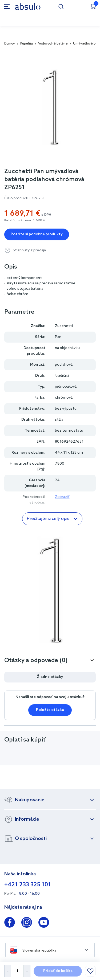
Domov (10, 44)
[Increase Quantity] (27, 971)
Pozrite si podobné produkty (37, 234)
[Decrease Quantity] (8, 971)
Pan (58, 337)
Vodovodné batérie (53, 44)
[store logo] (28, 6)
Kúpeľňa (27, 44)
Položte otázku (50, 710)
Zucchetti (64, 326)
